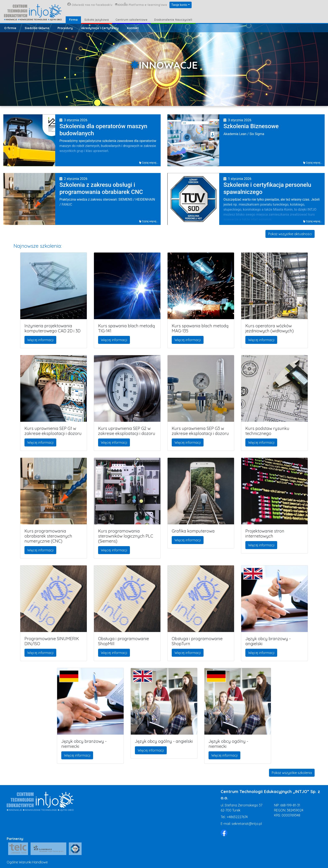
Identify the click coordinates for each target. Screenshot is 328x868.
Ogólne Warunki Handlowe (27, 862)
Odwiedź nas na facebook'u (90, 5)
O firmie (10, 28)
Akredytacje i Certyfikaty (100, 28)
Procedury (65, 28)
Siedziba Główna (37, 28)
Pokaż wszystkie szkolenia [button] (292, 773)
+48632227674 (237, 817)
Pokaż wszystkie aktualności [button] (290, 234)
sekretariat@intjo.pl (247, 824)
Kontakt (133, 28)
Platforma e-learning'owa (141, 5)
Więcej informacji (40, 340)
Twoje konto (179, 5)
